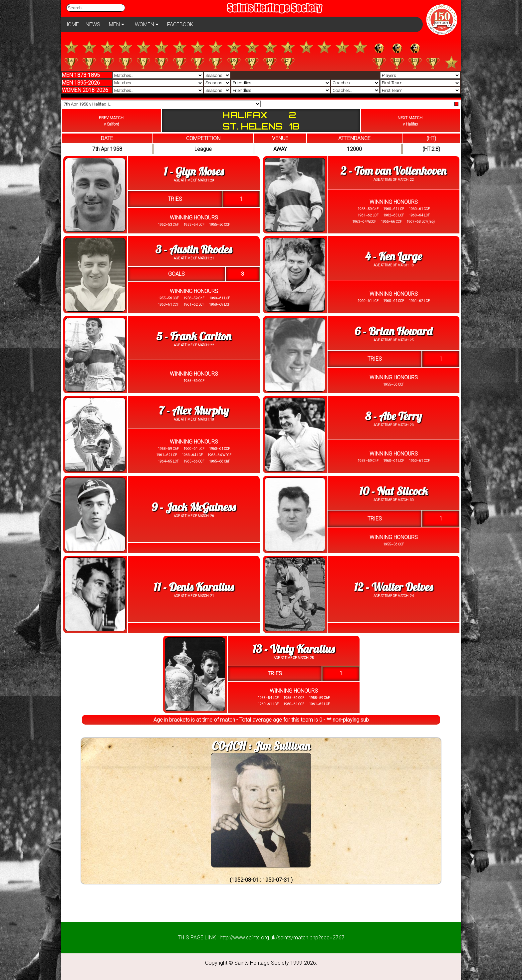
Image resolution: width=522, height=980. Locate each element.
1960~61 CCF (419, 209)
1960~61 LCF (393, 209)
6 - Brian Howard (394, 331)
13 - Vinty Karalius (293, 649)
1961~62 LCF (368, 215)
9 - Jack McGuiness (194, 507)
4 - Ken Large (393, 256)
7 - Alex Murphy (194, 410)
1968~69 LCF (219, 305)
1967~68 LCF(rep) (420, 222)
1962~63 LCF (393, 215)
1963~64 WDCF (364, 222)
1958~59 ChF (368, 209)
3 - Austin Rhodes (194, 249)
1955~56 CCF (219, 225)
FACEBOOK (180, 24)
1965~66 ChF (219, 461)
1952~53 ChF (168, 225)
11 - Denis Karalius (194, 587)
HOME (72, 24)
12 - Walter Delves (394, 587)
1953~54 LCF (194, 225)
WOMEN (147, 24)
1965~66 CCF (391, 222)
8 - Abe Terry (393, 416)
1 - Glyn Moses (194, 171)
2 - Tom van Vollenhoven (393, 171)
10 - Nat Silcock (393, 491)
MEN (117, 24)
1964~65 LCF (168, 461)
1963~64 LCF (419, 215)
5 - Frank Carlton (194, 336)
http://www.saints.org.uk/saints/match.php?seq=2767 (282, 938)
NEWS (93, 24)
